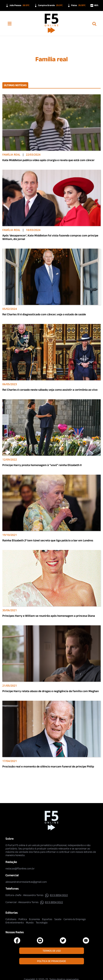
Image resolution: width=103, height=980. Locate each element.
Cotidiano (11, 919)
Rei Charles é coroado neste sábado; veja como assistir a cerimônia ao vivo (50, 390)
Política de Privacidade (51, 961)
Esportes (47, 919)
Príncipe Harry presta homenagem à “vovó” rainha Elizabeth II (42, 465)
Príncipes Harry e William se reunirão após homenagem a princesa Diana (49, 616)
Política (23, 919)
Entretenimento (15, 922)
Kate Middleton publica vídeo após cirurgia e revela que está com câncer (48, 160)
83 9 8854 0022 (56, 895)
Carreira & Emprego (75, 919)
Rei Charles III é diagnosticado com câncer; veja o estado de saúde (44, 314)
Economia (34, 919)
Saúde (58, 919)
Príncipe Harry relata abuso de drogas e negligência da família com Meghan (51, 691)
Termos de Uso (52, 951)
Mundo (30, 922)
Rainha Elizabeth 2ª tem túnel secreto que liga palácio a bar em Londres (48, 540)
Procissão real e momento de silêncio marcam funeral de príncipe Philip (48, 766)
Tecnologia (42, 922)
